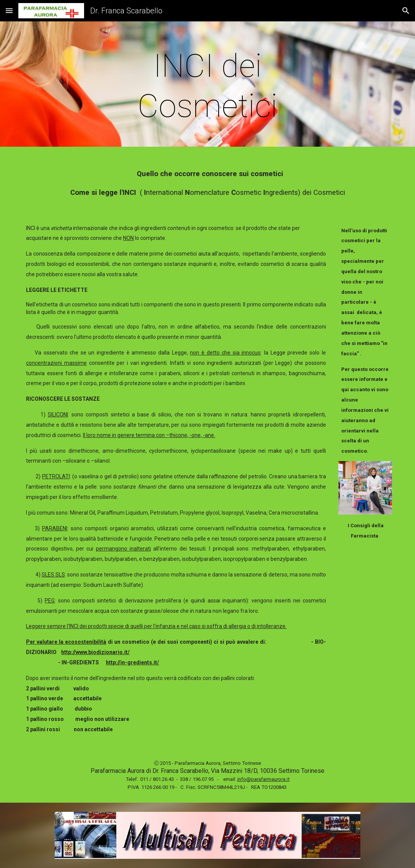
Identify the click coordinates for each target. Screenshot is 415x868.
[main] (207, 86)
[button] (9, 11)
